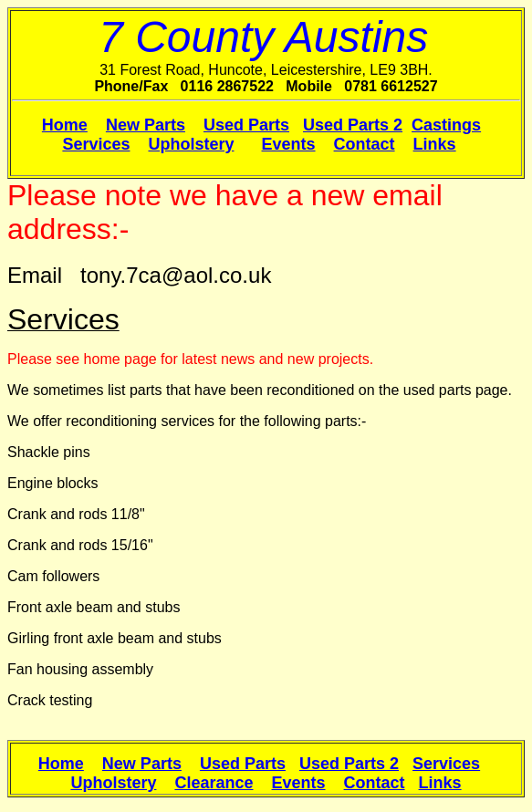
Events (289, 144)
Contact (365, 144)
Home (65, 125)
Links (435, 144)
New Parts (146, 125)
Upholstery (191, 144)
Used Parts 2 (353, 125)
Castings (446, 125)
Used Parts (246, 125)
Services (96, 144)
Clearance (214, 783)
